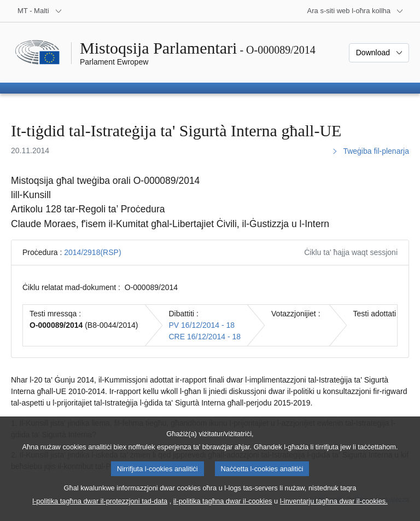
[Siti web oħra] (355, 11)
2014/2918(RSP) (92, 252)
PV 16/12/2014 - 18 (202, 325)
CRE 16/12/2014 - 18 (205, 337)
